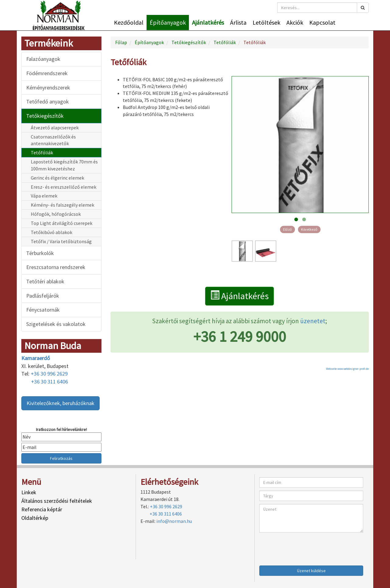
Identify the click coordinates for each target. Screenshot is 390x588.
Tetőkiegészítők (45, 116)
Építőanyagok (168, 22)
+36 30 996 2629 (49, 374)
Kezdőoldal (129, 22)
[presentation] (306, 548)
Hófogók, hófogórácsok (56, 214)
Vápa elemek (44, 196)
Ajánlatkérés (208, 22)
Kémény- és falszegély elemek (62, 205)
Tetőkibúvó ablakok (51, 232)
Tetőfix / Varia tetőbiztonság (61, 241)
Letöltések (266, 22)
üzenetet (313, 321)
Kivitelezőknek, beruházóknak (60, 403)
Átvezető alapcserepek (55, 128)
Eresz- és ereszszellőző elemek (64, 187)
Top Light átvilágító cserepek (62, 223)
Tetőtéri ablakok (45, 281)
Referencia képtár (42, 509)
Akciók (295, 22)
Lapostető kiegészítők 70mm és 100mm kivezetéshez (64, 165)
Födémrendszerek (47, 73)
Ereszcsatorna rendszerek (56, 267)
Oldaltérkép (35, 518)
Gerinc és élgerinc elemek (57, 178)
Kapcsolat (322, 22)
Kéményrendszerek (48, 87)
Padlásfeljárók (43, 296)
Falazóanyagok (43, 59)
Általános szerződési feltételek (57, 501)
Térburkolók (40, 253)
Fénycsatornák (43, 310)
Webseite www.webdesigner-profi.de (347, 369)
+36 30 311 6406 (50, 381)
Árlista (238, 22)
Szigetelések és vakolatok (56, 324)
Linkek (29, 492)
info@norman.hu (174, 521)
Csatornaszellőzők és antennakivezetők (53, 140)
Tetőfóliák (42, 152)
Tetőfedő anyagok (48, 101)
